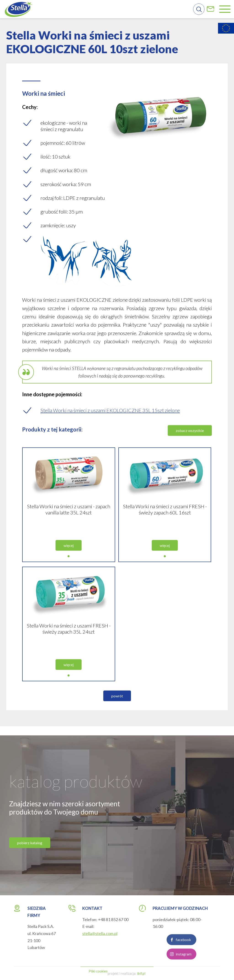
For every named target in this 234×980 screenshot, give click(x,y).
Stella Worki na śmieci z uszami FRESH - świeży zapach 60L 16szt (165, 514)
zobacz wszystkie (190, 435)
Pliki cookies (98, 971)
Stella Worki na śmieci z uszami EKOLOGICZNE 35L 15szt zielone (110, 410)
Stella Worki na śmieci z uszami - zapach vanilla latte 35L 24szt (69, 514)
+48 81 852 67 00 (113, 919)
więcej (69, 550)
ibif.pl (141, 973)
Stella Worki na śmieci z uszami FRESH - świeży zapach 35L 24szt (69, 633)
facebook (183, 944)
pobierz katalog (30, 847)
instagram (184, 958)
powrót (117, 700)
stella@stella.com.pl (100, 933)
